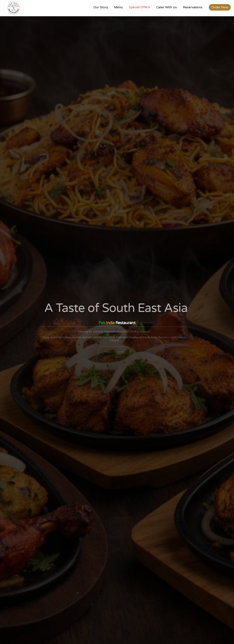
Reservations (193, 7)
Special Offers (139, 7)
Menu (118, 7)
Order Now (220, 7)
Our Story (101, 7)
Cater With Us (166, 7)
